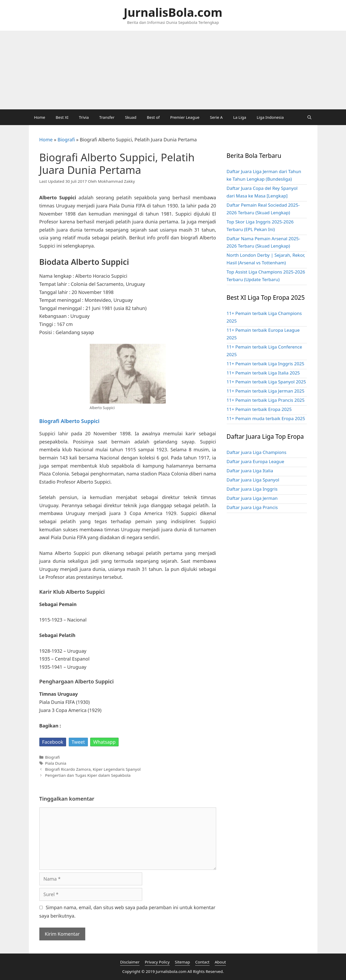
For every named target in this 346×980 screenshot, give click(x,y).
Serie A (216, 117)
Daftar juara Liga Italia (250, 471)
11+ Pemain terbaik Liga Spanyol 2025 (266, 382)
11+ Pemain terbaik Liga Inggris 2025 (266, 364)
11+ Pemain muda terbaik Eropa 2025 (266, 418)
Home (40, 117)
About (220, 962)
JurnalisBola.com (173, 12)
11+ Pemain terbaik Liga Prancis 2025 (266, 400)
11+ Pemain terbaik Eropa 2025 (259, 409)
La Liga (240, 117)
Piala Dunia (56, 763)
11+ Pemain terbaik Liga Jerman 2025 (266, 391)
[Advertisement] (173, 70)
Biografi (66, 140)
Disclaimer (130, 962)
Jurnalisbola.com (171, 971)
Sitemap (183, 962)
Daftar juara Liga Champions (257, 452)
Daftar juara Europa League (255, 461)
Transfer (107, 117)
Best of (153, 117)
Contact (202, 962)
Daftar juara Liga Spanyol (253, 480)
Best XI (62, 117)
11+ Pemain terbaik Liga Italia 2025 (263, 373)
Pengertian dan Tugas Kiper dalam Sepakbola (88, 775)
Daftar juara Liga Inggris (252, 489)
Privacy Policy (157, 962)
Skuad (131, 117)
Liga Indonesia (270, 117)
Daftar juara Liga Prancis (252, 507)
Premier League (185, 117)
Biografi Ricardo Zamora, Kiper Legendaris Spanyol (93, 769)
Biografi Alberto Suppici (70, 421)
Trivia (84, 117)
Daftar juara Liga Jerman (252, 498)
